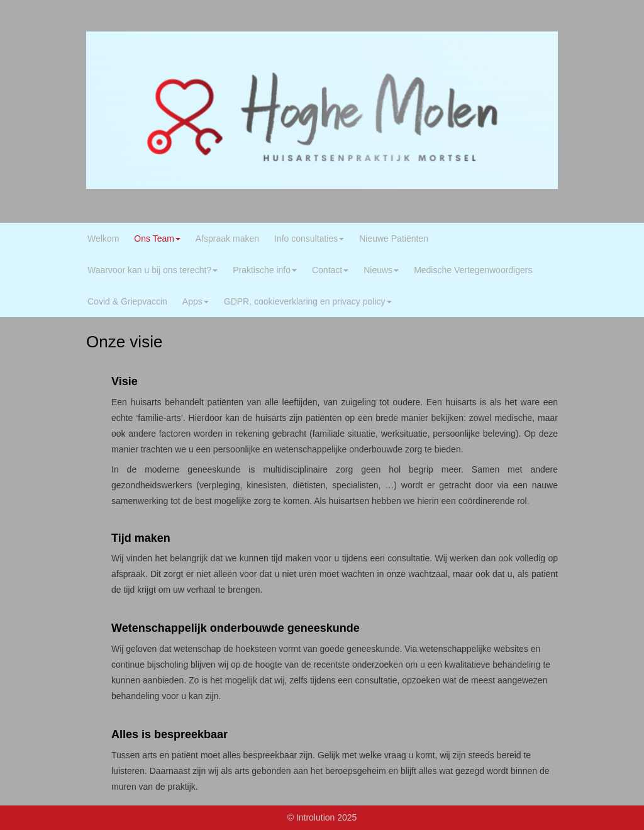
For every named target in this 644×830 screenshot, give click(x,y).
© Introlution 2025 (322, 817)
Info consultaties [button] (309, 238)
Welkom (103, 238)
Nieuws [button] (381, 270)
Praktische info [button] (265, 270)
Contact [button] (330, 270)
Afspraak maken (227, 238)
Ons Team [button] (157, 238)
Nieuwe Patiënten (394, 238)
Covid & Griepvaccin (127, 301)
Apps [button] (196, 301)
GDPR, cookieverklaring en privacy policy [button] (308, 301)
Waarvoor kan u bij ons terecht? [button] (153, 270)
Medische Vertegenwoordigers (473, 270)
